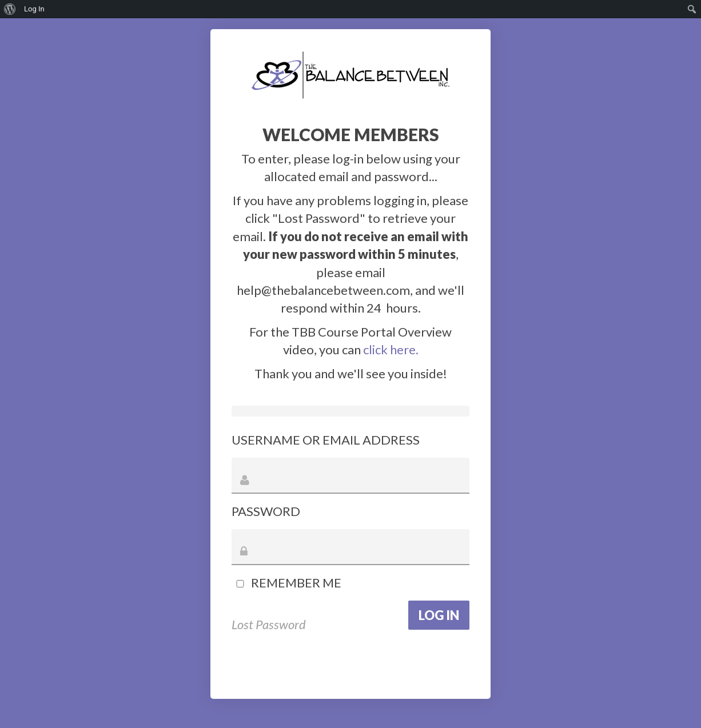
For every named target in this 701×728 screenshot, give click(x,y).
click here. (391, 349)
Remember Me (286, 583)
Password (266, 511)
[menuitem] (10, 9)
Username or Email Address (326, 440)
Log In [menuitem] (34, 9)
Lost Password (269, 624)
